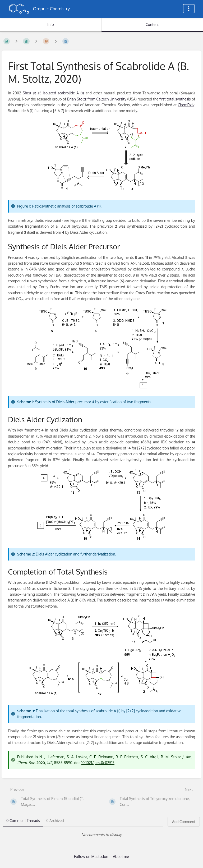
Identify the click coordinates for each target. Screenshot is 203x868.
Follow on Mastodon (91, 856)
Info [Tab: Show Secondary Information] (51, 24)
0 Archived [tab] (55, 821)
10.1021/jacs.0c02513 (98, 763)
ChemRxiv (186, 105)
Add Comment (184, 822)
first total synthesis (175, 99)
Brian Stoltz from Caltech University (97, 99)
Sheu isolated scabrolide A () (52, 93)
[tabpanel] (101, 835)
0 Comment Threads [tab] (23, 821)
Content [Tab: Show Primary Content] (152, 24)
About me (121, 856)
